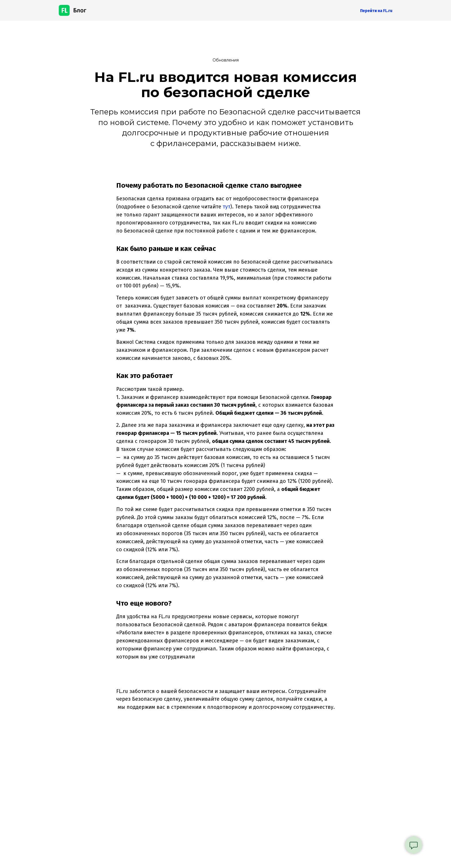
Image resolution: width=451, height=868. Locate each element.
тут (227, 207)
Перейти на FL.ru (376, 11)
